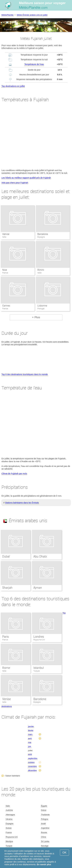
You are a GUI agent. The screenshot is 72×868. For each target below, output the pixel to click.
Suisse (9, 828)
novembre (32, 766)
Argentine (45, 828)
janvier (31, 726)
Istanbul (39, 668)
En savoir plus (44, 864)
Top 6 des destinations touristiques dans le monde (25, 374)
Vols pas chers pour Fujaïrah (15, 183)
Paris (6, 637)
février (31, 730)
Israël (43, 824)
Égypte (44, 806)
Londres (39, 637)
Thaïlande (45, 815)
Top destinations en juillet (13, 86)
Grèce (44, 810)
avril (30, 738)
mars (30, 734)
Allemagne (10, 815)
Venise (6, 234)
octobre (31, 762)
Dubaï (6, 556)
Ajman (38, 588)
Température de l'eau (34, 64)
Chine (44, 837)
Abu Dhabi (40, 556)
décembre (32, 770)
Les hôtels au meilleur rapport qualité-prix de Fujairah (26, 178)
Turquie (37, 671)
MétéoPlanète (7, 15)
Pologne (45, 819)
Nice (5, 270)
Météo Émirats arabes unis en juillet (32, 15)
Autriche (9, 810)
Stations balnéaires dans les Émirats (22, 503)
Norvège (45, 846)
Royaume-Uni (39, 640)
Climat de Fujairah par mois (14, 474)
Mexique (9, 841)
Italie (4, 671)
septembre (33, 758)
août (30, 754)
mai (30, 742)
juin (30, 746)
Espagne (37, 702)
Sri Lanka (45, 841)
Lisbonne (42, 306)
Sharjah (7, 588)
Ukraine (9, 819)
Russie (44, 832)
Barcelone (43, 234)
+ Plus (36, 317)
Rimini (41, 270)
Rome (6, 668)
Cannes (6, 306)
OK (64, 852)
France (5, 640)
